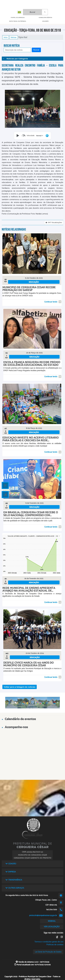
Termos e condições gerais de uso (49, 942)
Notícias (14, 37)
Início (6, 37)
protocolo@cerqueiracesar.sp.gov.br (43, 915)
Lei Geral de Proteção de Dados (48, 952)
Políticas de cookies (55, 945)
